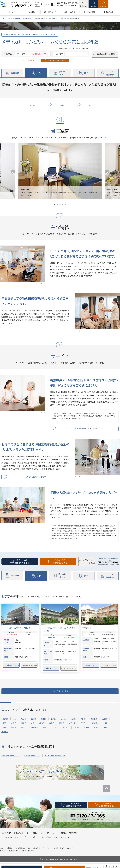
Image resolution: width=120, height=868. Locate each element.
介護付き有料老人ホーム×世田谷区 (34, 19)
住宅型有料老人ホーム (32, 762)
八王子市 (84, 729)
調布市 (14, 733)
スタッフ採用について (48, 839)
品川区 (63, 725)
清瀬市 (96, 733)
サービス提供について (42, 4)
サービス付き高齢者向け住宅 (55, 762)
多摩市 (106, 733)
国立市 (76, 733)
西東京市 (5, 738)
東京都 (10, 19)
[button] (106, 171)
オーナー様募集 (32, 839)
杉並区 (14, 729)
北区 (33, 729)
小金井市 (34, 733)
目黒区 (73, 725)
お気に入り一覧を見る (60, 696)
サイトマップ (65, 843)
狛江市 (86, 733)
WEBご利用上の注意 (50, 843)
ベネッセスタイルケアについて (11, 843)
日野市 (55, 733)
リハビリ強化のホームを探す (36, 480)
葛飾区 (62, 729)
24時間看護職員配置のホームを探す (85, 429)
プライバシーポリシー (32, 843)
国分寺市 (66, 733)
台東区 (44, 725)
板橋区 (42, 729)
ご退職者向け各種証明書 (68, 839)
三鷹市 (106, 729)
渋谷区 (105, 725)
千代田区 (5, 725)
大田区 (83, 725)
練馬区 (52, 729)
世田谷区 (17, 19)
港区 (15, 725)
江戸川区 (72, 729)
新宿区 (24, 725)
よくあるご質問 (5, 839)
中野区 (4, 729)
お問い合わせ (19, 839)
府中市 (4, 733)
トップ (3, 19)
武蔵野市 (95, 729)
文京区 (34, 725)
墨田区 (53, 725)
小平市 (45, 733)
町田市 (24, 733)
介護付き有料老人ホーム (10, 762)
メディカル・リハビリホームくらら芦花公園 (61, 19)
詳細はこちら (11, 669)
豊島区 (24, 729)
